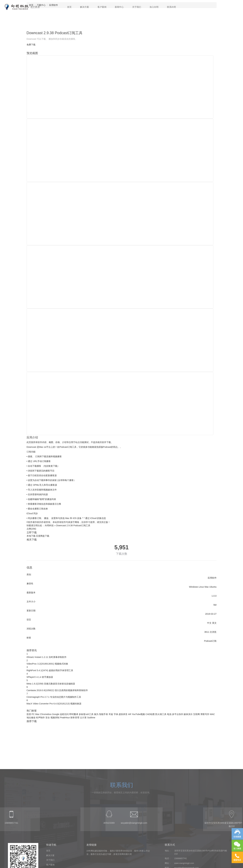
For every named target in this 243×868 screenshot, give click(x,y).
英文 (214, 623)
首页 (69, 7)
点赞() (31, 529)
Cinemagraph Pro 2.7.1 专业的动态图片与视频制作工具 (54, 697)
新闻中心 (119, 7)
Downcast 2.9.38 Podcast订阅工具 (73, 525)
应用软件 (212, 578)
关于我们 (137, 7)
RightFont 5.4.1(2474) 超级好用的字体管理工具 (50, 670)
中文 (209, 623)
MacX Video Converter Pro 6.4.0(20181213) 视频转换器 (54, 704)
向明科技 (49, 525)
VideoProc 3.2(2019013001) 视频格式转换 (47, 664)
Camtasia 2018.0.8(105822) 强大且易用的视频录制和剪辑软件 (57, 690)
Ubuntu (213, 587)
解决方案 (85, 7)
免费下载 (31, 45)
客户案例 (102, 7)
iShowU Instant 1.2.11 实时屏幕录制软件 (47, 657)
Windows (194, 587)
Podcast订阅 (210, 641)
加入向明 (154, 7)
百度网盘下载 (43, 536)
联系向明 (171, 7)
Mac (207, 587)
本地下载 (31, 536)
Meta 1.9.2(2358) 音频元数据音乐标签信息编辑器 (51, 684)
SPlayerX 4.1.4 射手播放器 (40, 677)
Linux (201, 587)
